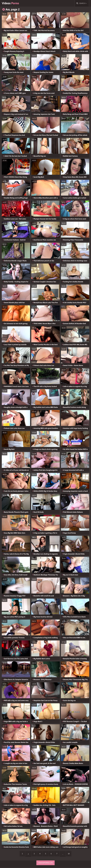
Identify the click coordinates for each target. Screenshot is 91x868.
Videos (12, 4)
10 (70, 854)
